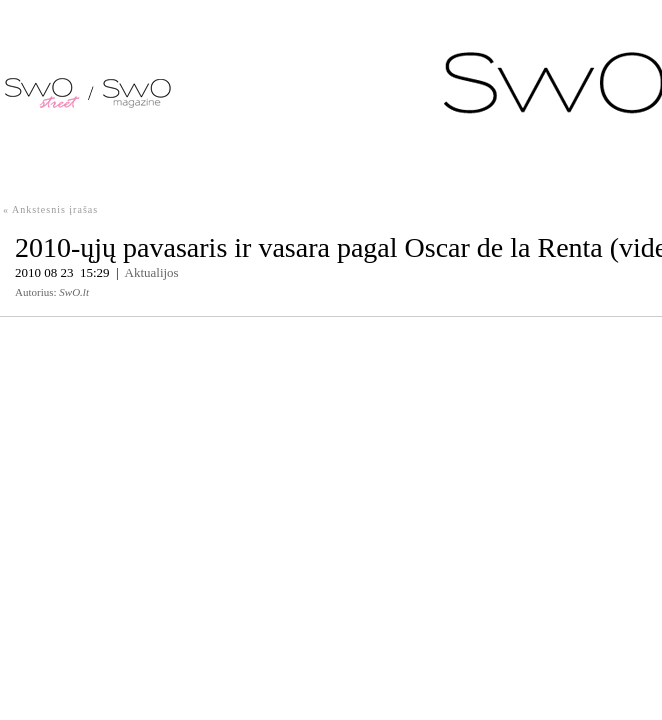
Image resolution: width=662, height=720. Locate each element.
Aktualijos (152, 272)
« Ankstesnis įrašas (50, 209)
